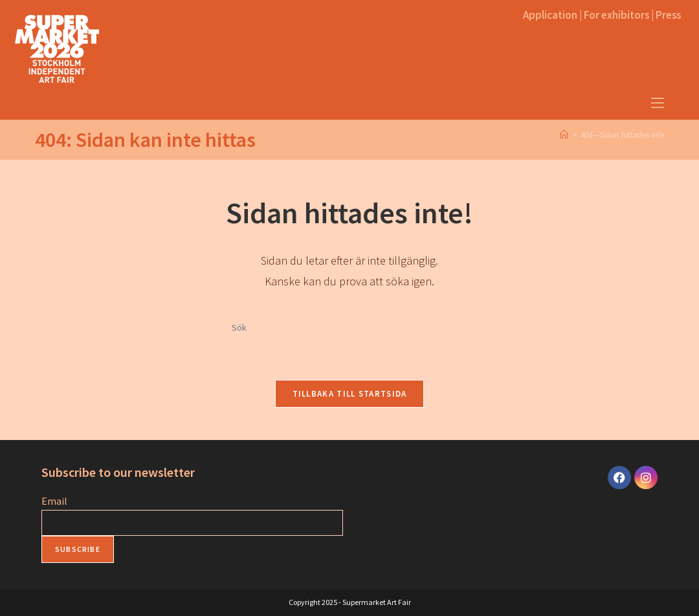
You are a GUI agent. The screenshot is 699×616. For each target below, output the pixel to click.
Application (550, 15)
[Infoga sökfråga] (349, 328)
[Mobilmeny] (658, 103)
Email (54, 501)
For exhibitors (616, 15)
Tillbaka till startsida (350, 394)
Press (668, 15)
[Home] (564, 135)
